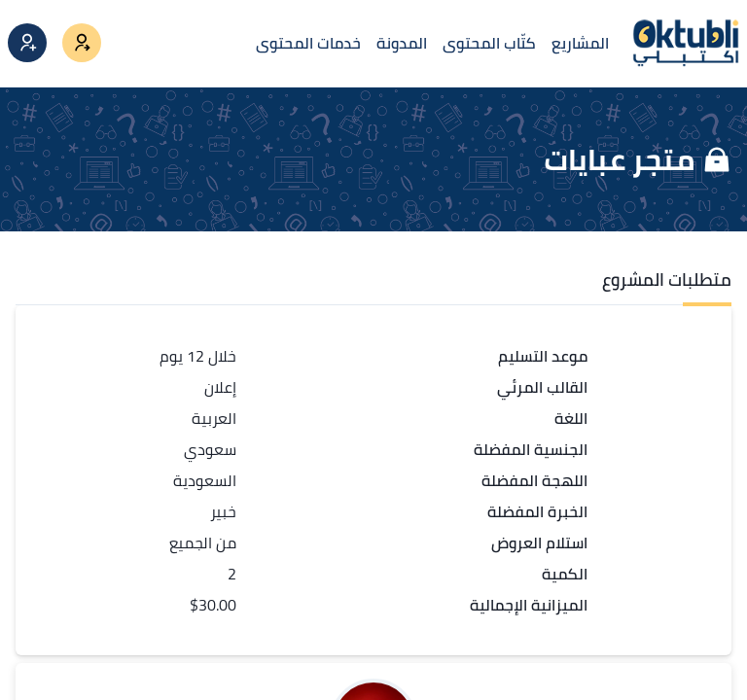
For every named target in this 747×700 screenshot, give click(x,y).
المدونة (402, 43)
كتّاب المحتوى (489, 43)
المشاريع (580, 43)
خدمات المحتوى (308, 43)
